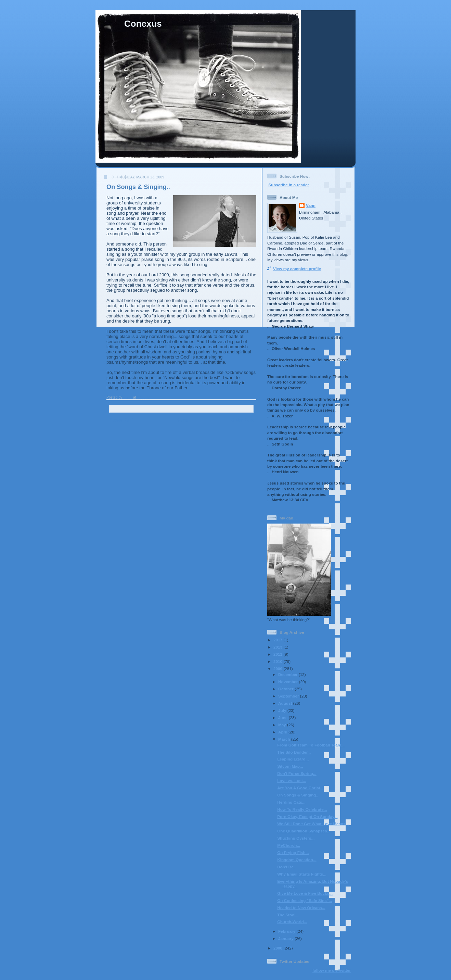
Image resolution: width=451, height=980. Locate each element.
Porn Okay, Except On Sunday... (307, 816)
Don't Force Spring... (297, 773)
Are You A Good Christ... (300, 788)
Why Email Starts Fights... (302, 874)
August (286, 703)
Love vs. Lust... (292, 781)
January (286, 938)
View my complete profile (297, 269)
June (284, 718)
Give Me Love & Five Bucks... (305, 893)
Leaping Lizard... (293, 759)
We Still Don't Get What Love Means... (313, 824)
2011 (278, 654)
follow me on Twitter (332, 970)
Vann (311, 205)
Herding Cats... (291, 802)
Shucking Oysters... (296, 838)
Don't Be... (287, 867)
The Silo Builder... (294, 752)
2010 (278, 661)
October (286, 689)
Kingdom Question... (297, 860)
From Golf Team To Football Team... (311, 745)
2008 (278, 948)
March (285, 739)
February (287, 931)
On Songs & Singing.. (298, 795)
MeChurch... (289, 845)
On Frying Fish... (293, 852)
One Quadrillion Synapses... (304, 831)
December (288, 674)
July (283, 710)
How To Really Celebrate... (302, 809)
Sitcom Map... (290, 766)
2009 (278, 669)
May (283, 725)
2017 (278, 640)
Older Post (242, 420)
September (289, 696)
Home (182, 420)
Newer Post (121, 420)
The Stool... (288, 915)
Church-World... (292, 922)
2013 (278, 647)
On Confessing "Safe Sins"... (305, 900)
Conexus (143, 24)
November (288, 682)
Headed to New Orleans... (301, 908)
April (283, 732)
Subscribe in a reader (289, 185)
